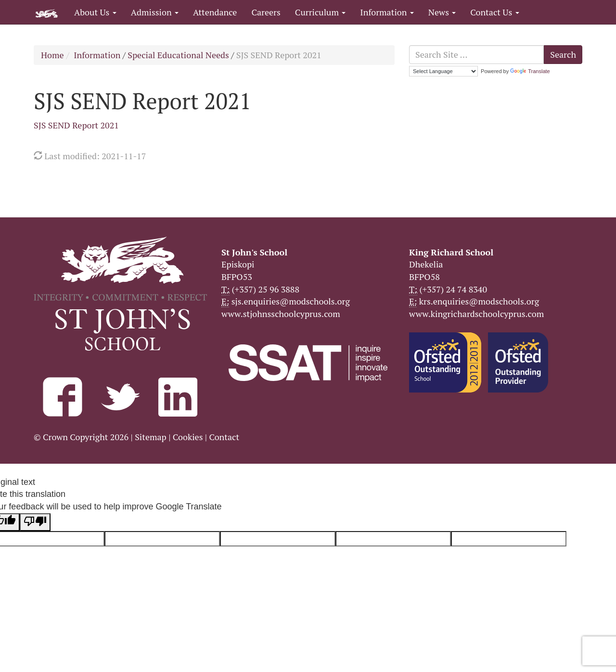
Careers (266, 12)
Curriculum (321, 12)
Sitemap (151, 437)
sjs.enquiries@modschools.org (291, 301)
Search (563, 54)
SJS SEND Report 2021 (76, 125)
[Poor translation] (35, 522)
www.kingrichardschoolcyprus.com (476, 314)
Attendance (215, 12)
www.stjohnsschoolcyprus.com (281, 314)
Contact (224, 437)
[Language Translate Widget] (443, 71)
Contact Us (494, 12)
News (442, 12)
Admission (155, 12)
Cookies (188, 437)
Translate (530, 71)
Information (387, 12)
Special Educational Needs (178, 55)
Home (52, 55)
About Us (95, 12)
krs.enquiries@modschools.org (479, 301)
